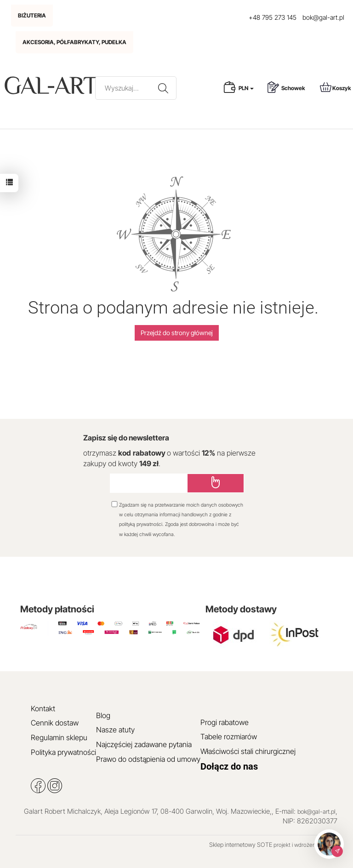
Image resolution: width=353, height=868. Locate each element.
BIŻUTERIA (32, 15)
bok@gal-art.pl (323, 17)
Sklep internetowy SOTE (241, 845)
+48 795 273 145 (273, 17)
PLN (246, 88)
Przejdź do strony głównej (177, 333)
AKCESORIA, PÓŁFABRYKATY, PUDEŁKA (74, 42)
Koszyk (336, 87)
